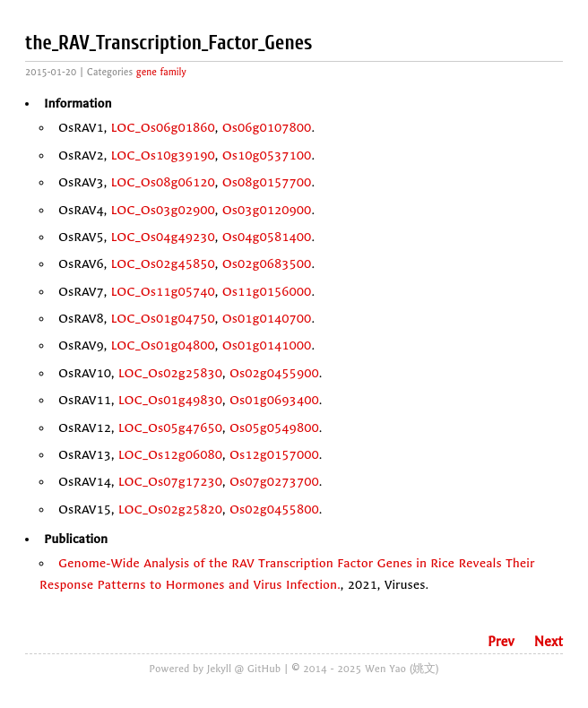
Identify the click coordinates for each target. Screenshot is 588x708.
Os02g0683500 (267, 264)
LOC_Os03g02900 (163, 210)
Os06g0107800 (267, 128)
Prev (501, 642)
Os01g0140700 (267, 319)
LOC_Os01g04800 (163, 345)
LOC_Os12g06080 (170, 455)
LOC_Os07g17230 (170, 482)
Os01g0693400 (274, 400)
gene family (161, 72)
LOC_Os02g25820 (170, 509)
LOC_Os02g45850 (163, 264)
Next (549, 642)
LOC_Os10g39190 (163, 155)
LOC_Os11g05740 (163, 292)
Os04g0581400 (267, 237)
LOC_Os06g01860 (163, 128)
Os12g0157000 (274, 455)
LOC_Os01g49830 (170, 400)
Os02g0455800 (274, 509)
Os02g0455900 (274, 373)
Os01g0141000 (267, 345)
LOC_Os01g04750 (163, 319)
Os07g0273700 (274, 482)
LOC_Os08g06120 (163, 182)
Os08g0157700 (267, 182)
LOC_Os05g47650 (170, 428)
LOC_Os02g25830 (170, 373)
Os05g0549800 (274, 428)
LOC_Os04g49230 (163, 237)
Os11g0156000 (267, 292)
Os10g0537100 (267, 155)
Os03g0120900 (267, 210)
